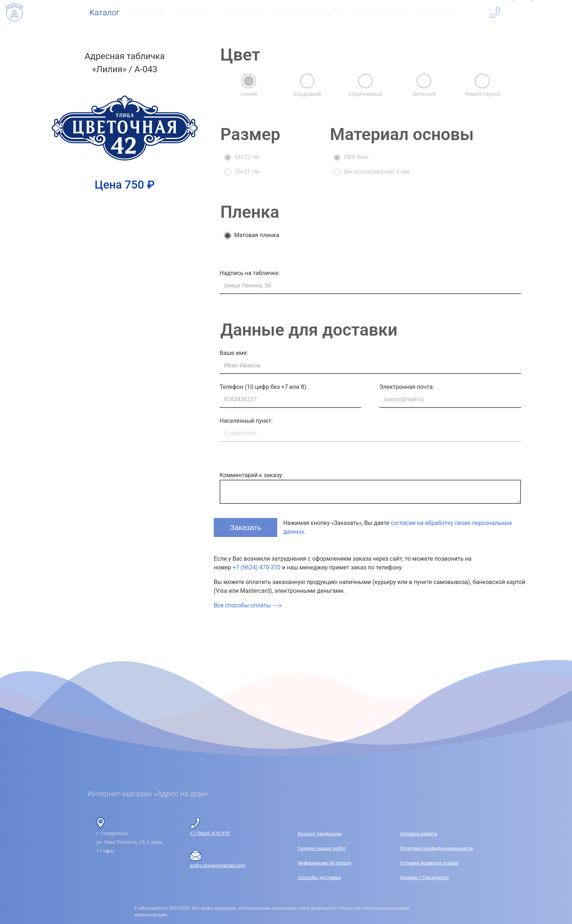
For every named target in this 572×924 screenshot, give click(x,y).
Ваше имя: (234, 353)
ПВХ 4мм (356, 157)
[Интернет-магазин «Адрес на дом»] (14, 12)
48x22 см (247, 157)
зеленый (424, 94)
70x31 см (247, 172)
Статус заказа (381, 12)
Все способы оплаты (248, 605)
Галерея (149, 12)
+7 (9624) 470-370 (257, 567)
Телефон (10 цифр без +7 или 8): (264, 387)
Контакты (439, 12)
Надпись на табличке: (250, 273)
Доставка (241, 12)
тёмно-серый (482, 94)
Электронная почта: (407, 387)
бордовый (307, 94)
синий (249, 94)
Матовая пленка (257, 235)
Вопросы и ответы (308, 12)
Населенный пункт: (246, 421)
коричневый (365, 94)
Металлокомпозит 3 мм (376, 172)
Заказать (247, 527)
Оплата (194, 12)
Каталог (105, 12)
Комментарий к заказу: (252, 475)
